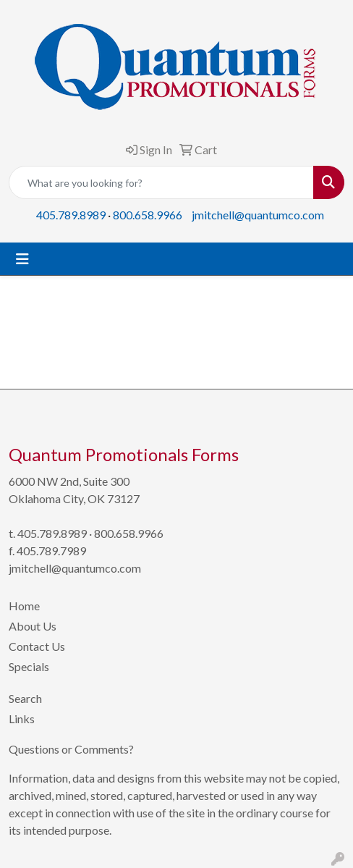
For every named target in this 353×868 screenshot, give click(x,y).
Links (22, 719)
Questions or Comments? (71, 749)
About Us (33, 626)
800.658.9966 (148, 215)
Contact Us (37, 646)
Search (25, 698)
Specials (29, 666)
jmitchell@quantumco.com (258, 215)
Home (24, 606)
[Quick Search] (161, 182)
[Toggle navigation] (22, 259)
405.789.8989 (71, 215)
